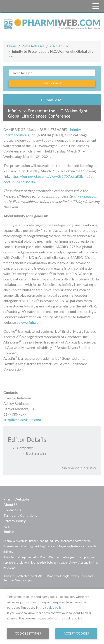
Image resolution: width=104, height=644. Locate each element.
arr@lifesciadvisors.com (22, 420)
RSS (6, 526)
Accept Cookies (76, 633)
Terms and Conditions (20, 515)
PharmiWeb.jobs (17, 499)
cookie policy (54, 607)
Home (12, 46)
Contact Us (12, 510)
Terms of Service (14, 580)
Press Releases (33, 46)
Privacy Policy (14, 521)
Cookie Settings (28, 633)
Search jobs (52, 83)
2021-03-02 (59, 46)
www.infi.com (88, 196)
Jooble (9, 531)
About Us (11, 504)
